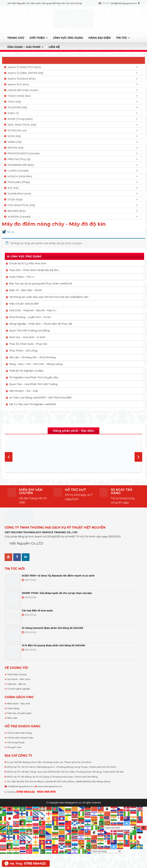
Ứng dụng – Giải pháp (25, 47)
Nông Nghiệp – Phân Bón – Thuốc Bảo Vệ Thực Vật (41, 324)
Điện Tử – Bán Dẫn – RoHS (25, 290)
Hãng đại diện (100, 38)
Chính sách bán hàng (20, 733)
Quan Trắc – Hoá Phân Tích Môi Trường (33, 384)
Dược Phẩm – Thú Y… (22, 277)
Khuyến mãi (14, 747)
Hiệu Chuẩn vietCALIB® (24, 304)
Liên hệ (54, 47)
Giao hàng (13, 708)
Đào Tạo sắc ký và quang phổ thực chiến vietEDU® (41, 283)
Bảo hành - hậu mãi (19, 703)
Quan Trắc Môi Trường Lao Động (29, 330)
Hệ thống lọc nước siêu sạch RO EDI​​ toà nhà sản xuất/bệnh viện (49, 297)
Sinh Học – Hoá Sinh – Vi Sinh (27, 337)
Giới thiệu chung (17, 674)
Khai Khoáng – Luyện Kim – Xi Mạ (30, 317)
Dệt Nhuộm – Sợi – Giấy (24, 391)
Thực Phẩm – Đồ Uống (23, 351)
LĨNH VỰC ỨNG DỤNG (68, 38)
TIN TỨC (123, 38)
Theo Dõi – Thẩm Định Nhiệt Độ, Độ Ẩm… (35, 270)
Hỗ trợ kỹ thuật (16, 742)
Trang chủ (16, 38)
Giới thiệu (39, 38)
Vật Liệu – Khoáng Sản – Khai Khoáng (32, 357)
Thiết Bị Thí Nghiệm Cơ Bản (26, 371)
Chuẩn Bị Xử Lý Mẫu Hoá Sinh (28, 263)
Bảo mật (12, 718)
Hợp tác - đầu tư (17, 684)
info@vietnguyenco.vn (124, 3)
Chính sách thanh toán (20, 738)
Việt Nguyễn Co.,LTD (26, 543)
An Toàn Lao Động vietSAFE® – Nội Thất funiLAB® (40, 397)
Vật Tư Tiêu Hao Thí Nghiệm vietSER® (33, 404)
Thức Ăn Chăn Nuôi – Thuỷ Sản (28, 344)
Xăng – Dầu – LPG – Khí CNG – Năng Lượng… (37, 364)
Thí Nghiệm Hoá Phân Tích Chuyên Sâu (34, 377)
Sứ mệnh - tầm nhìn (19, 679)
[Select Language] (119, 828)
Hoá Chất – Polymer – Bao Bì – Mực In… (33, 310)
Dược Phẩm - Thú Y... (33, 225)
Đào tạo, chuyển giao (19, 713)
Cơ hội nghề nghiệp (19, 689)
